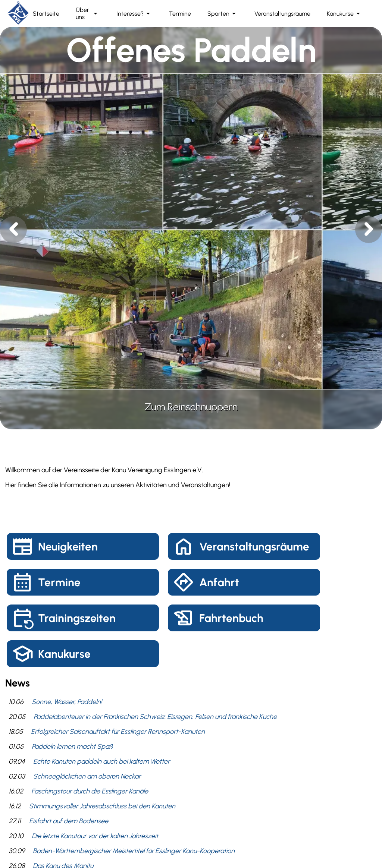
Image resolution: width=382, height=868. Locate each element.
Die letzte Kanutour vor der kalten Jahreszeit (95, 836)
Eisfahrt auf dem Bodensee (69, 821)
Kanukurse (64, 654)
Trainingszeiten (77, 618)
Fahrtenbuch (231, 618)
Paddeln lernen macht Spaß (72, 747)
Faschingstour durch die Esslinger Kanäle (90, 791)
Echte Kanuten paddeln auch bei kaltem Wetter (101, 761)
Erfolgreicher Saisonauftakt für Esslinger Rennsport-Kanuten (118, 732)
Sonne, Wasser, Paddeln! (67, 702)
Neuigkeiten (68, 547)
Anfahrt (219, 582)
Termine (59, 582)
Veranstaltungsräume (254, 547)
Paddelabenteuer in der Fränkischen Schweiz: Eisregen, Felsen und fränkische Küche (155, 717)
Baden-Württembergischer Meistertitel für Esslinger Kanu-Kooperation (134, 851)
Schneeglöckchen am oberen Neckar (87, 776)
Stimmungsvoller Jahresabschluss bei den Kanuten (102, 806)
